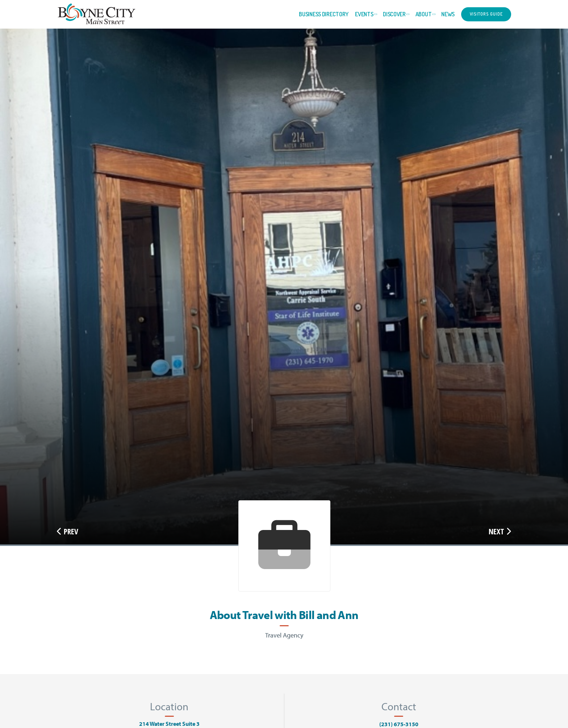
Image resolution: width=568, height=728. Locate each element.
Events (364, 14)
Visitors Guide (486, 14)
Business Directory (324, 14)
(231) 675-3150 (399, 724)
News (448, 14)
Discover (394, 14)
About (424, 14)
